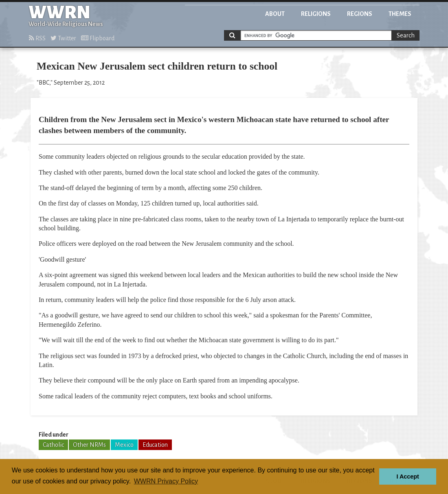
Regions (360, 14)
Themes (400, 14)
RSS (37, 38)
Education (155, 445)
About (275, 14)
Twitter (63, 38)
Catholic (53, 445)
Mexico (124, 445)
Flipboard (98, 38)
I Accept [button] (407, 477)
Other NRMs (89, 445)
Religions (316, 14)
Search (406, 35)
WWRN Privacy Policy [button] (166, 481)
